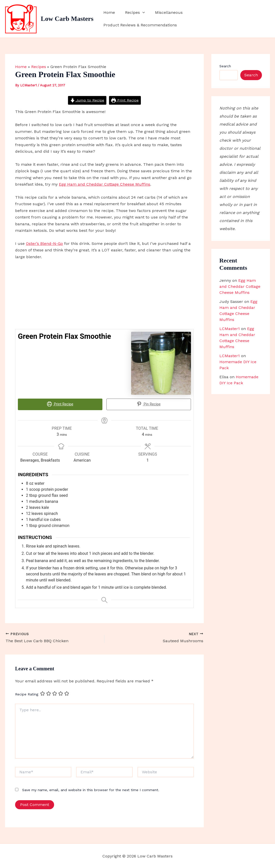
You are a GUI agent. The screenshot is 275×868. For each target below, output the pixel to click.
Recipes (139, 19)
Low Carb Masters (67, 19)
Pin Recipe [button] (149, 404)
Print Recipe (125, 100)
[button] (146, 19)
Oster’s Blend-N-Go (44, 243)
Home (115, 19)
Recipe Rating (27, 694)
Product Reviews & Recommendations (229, 19)
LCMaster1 (230, 329)
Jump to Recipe (87, 100)
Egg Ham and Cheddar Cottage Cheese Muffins (105, 184)
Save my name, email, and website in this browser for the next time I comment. (91, 789)
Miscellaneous (171, 19)
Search (225, 66)
